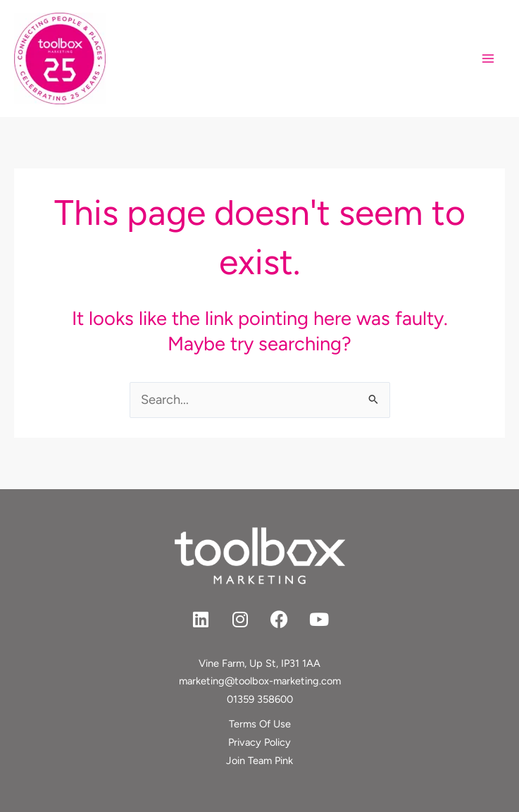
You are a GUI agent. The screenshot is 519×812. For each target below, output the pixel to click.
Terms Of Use (260, 724)
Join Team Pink (259, 761)
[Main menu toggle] (488, 59)
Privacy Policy (259, 742)
